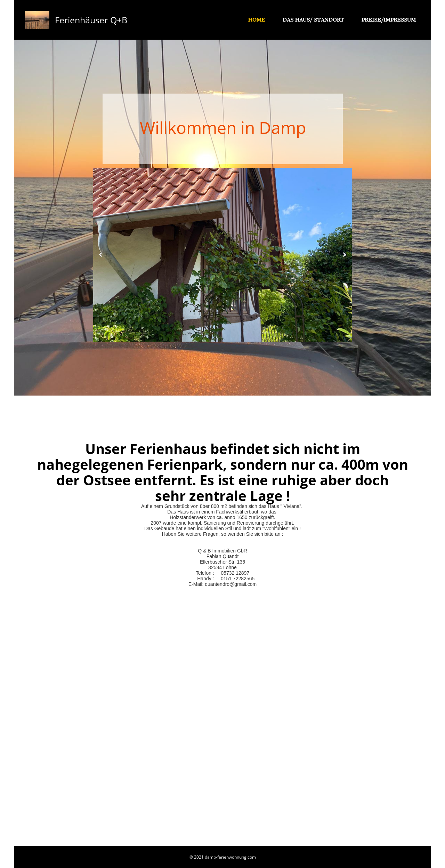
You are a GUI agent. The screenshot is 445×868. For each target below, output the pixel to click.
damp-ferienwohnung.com (230, 857)
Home (257, 20)
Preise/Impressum (389, 20)
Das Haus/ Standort (313, 20)
